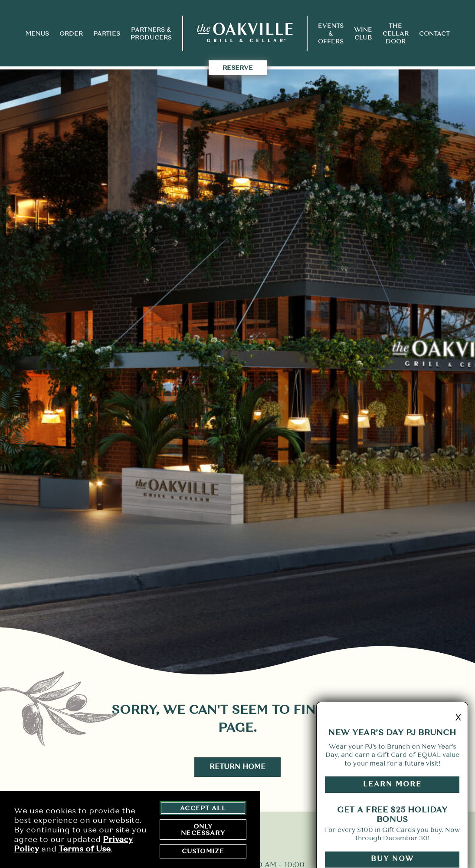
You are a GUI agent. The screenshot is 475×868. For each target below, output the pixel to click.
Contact (434, 33)
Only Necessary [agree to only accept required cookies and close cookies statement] (203, 830)
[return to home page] (245, 33)
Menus (37, 33)
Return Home (237, 767)
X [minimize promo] (458, 722)
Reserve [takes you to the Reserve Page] (238, 68)
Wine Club (363, 33)
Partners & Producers (151, 33)
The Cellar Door (396, 33)
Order (71, 33)
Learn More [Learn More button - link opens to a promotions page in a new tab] (392, 789)
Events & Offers (331, 33)
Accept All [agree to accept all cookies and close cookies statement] (203, 809)
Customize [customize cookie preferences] (203, 852)
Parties (107, 33)
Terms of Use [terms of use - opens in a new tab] (85, 849)
